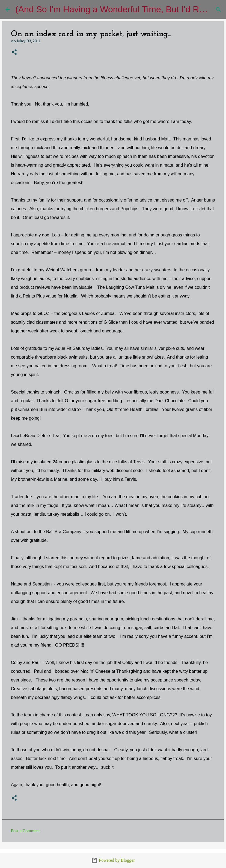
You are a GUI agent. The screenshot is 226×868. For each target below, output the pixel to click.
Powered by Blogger (113, 860)
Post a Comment (25, 831)
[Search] (218, 10)
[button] (14, 52)
